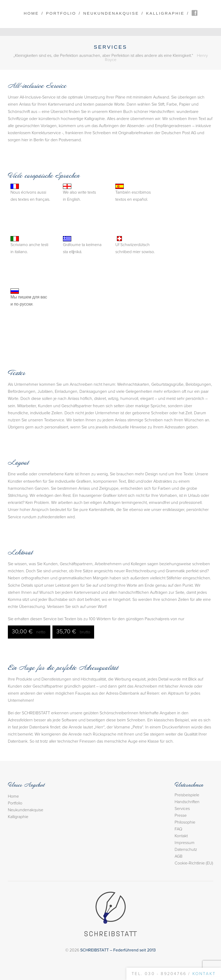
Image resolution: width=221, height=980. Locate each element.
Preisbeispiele (187, 795)
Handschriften (187, 802)
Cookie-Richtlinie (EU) (194, 863)
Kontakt (181, 836)
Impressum (185, 843)
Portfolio (61, 13)
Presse (181, 815)
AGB (179, 856)
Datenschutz (186, 850)
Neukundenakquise (111, 13)
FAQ (178, 829)
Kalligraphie (165, 13)
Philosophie (185, 822)
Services (182, 809)
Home (31, 13)
